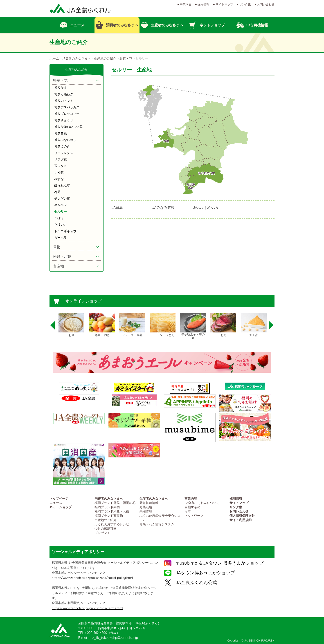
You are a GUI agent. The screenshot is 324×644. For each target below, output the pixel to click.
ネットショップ (61, 507)
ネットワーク (194, 516)
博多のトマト (64, 101)
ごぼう (59, 218)
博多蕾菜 (61, 133)
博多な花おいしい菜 (68, 127)
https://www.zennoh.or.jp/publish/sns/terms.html (87, 608)
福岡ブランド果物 (107, 507)
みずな (59, 179)
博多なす (61, 88)
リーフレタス (64, 153)
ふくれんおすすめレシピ (112, 524)
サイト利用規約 (241, 520)
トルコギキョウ (65, 231)
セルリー (61, 212)
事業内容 (186, 4)
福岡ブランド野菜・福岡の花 (115, 503)
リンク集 (245, 4)
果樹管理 (146, 511)
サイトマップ (224, 4)
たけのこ (61, 225)
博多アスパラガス (67, 107)
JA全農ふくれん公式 (196, 582)
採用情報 (203, 4)
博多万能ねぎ (64, 94)
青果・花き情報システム (157, 524)
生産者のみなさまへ (154, 498)
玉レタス (61, 166)
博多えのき (62, 146)
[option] (71, 325)
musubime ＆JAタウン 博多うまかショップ (219, 563)
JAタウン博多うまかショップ (205, 573)
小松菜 (59, 172)
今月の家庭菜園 (106, 528)
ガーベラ (61, 238)
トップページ (59, 498)
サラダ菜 (61, 159)
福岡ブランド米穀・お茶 (112, 511)
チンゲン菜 (62, 198)
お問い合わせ (266, 4)
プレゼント (102, 533)
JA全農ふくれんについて (202, 503)
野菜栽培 (146, 507)
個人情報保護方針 (242, 516)
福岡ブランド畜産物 (109, 516)
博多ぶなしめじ (65, 140)
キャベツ (61, 205)
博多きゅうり (64, 120)
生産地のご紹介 (105, 58)
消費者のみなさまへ (76, 58)
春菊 (57, 192)
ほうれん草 (62, 185)
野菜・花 (126, 58)
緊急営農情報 (149, 503)
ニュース (56, 503)
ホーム (54, 58)
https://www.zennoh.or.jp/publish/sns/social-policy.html (92, 578)
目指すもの (192, 507)
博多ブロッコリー (67, 114)
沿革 (188, 511)
